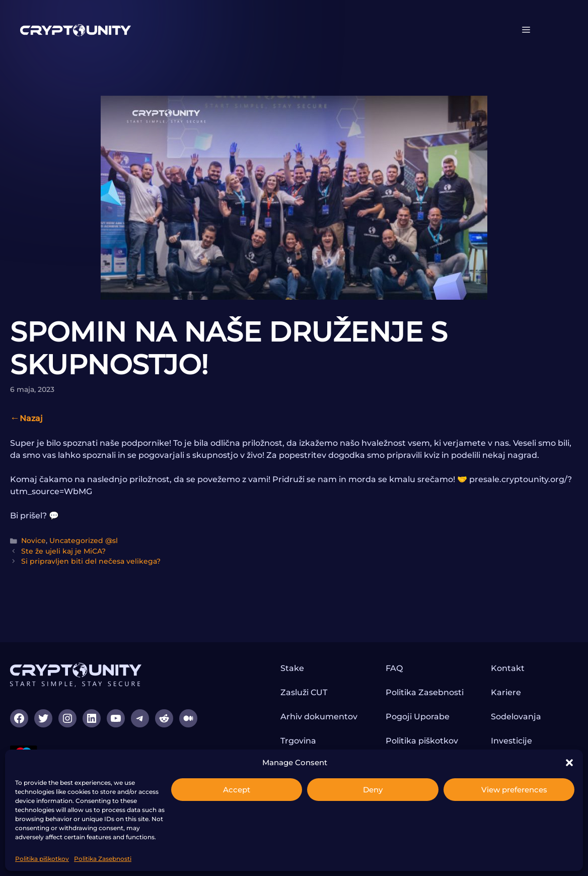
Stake (292, 668)
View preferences (514, 790)
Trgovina (298, 741)
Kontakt (508, 668)
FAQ (394, 668)
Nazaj (31, 418)
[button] (569, 763)
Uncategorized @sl (84, 541)
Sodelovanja (516, 717)
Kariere (506, 692)
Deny (373, 790)
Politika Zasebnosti (103, 859)
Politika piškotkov (42, 859)
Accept (237, 790)
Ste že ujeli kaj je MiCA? (63, 551)
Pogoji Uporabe (418, 717)
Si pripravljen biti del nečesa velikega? (91, 561)
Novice (33, 541)
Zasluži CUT (304, 692)
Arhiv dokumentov (319, 717)
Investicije (511, 741)
